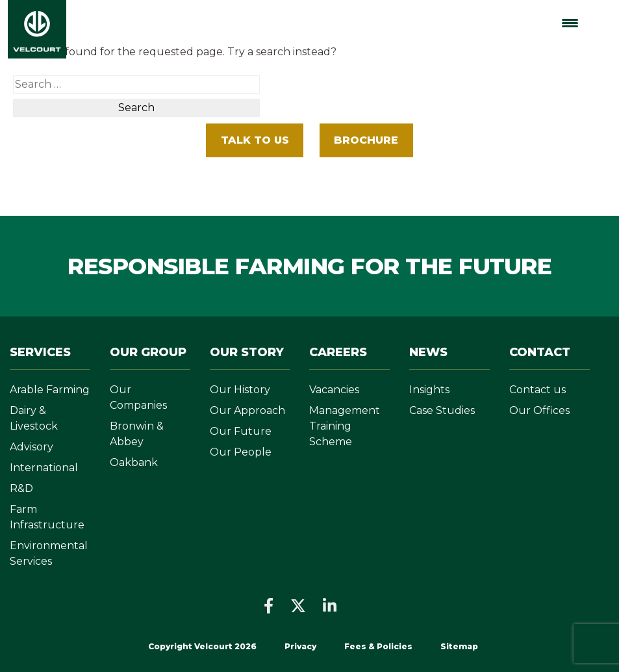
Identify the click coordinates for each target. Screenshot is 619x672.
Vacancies (334, 390)
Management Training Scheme (345, 426)
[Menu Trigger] (570, 23)
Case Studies (442, 410)
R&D (21, 488)
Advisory (32, 447)
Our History (240, 390)
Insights (429, 390)
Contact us (537, 390)
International (44, 468)
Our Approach (247, 410)
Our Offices (539, 410)
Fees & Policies (379, 646)
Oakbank (134, 462)
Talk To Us (255, 140)
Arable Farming (50, 390)
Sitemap (459, 646)
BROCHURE (366, 140)
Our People (241, 452)
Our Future (241, 431)
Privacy (300, 646)
